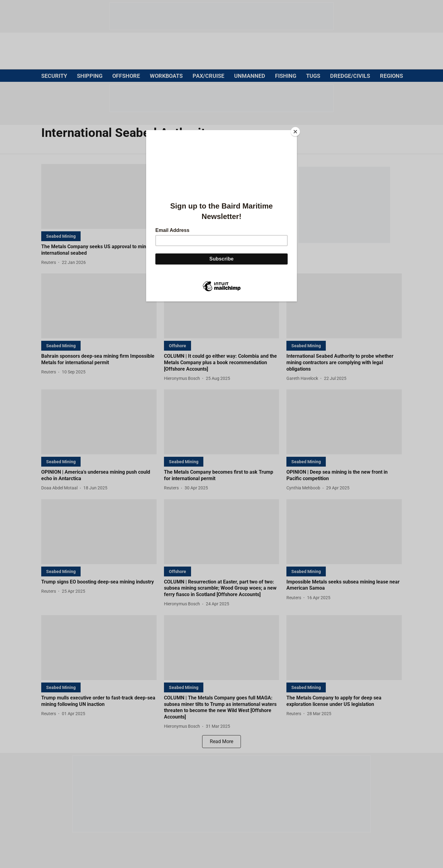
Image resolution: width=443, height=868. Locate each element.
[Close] (295, 132)
